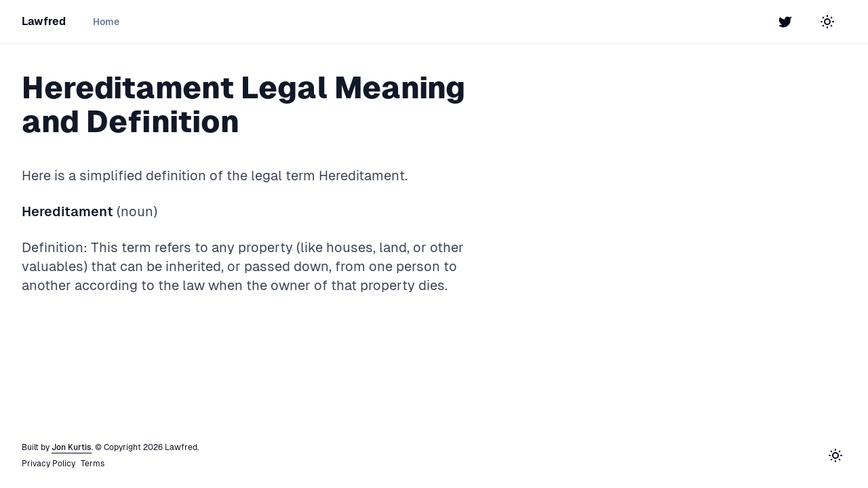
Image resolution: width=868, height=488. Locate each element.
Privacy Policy (48, 464)
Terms (93, 464)
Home (106, 22)
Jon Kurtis (72, 447)
